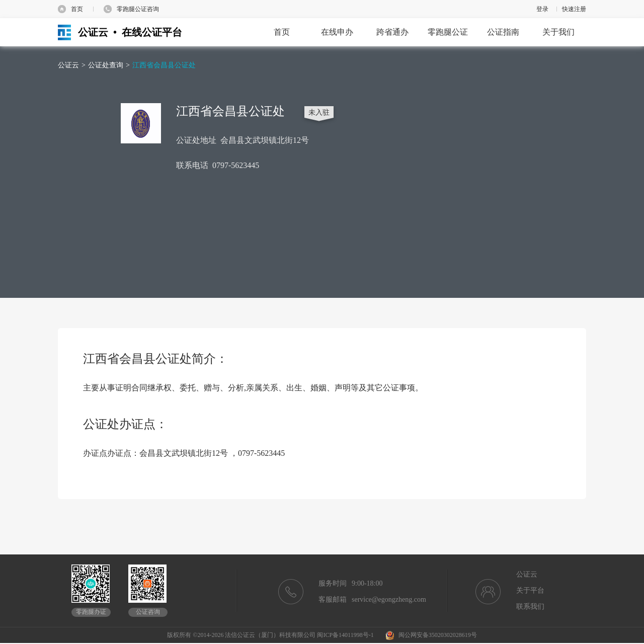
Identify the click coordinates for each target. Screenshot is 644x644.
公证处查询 (106, 65)
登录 (542, 9)
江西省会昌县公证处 (164, 65)
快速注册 (574, 9)
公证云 (68, 65)
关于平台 (530, 590)
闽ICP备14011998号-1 (345, 635)
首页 (77, 9)
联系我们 (530, 607)
